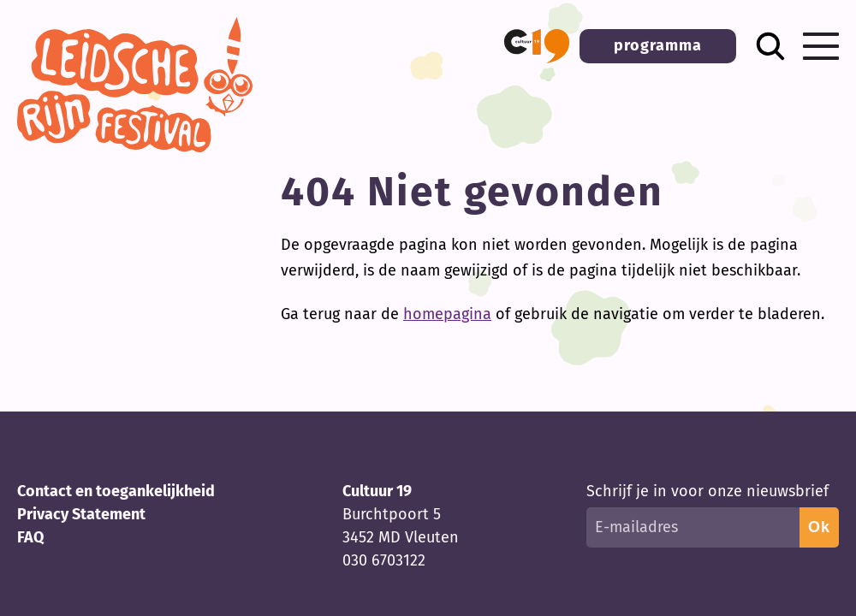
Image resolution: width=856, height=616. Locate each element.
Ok (819, 527)
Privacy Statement (81, 514)
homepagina (447, 314)
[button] (537, 46)
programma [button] (658, 45)
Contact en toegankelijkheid (116, 491)
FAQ (30, 537)
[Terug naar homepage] (135, 147)
